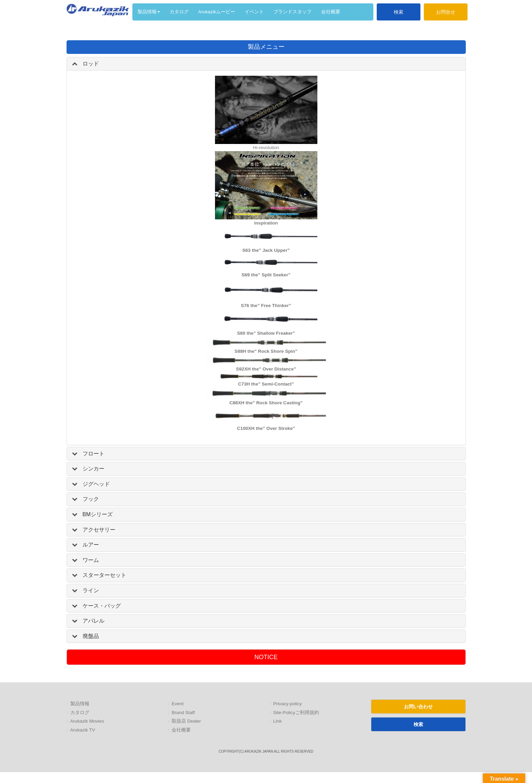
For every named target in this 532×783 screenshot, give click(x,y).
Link (278, 721)
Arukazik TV (83, 730)
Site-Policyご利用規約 (296, 713)
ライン (91, 590)
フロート (94, 454)
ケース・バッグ (102, 606)
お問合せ (446, 12)
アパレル (94, 621)
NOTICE (266, 657)
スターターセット (104, 575)
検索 (399, 12)
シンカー (94, 469)
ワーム (91, 560)
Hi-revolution (266, 148)
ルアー (91, 545)
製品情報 (80, 704)
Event (178, 704)
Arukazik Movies (87, 721)
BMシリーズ (98, 514)
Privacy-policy (288, 704)
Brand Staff (183, 713)
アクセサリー (99, 530)
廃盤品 (91, 636)
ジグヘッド (96, 484)
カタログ (80, 713)
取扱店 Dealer (186, 721)
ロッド (91, 64)
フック (91, 499)
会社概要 (181, 730)
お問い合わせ (418, 707)
